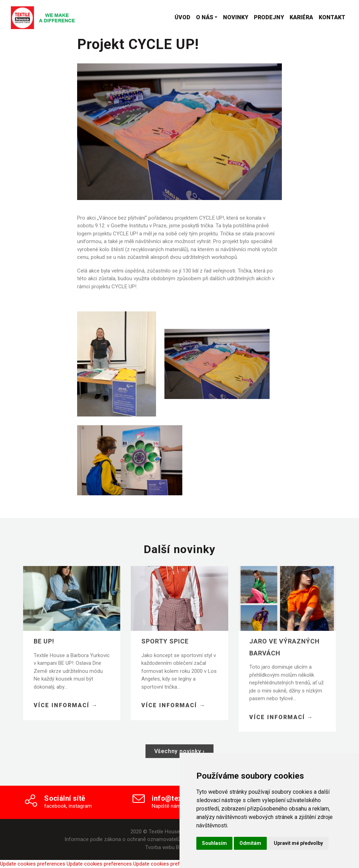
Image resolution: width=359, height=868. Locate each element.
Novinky (236, 17)
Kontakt (332, 17)
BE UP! (44, 651)
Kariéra (301, 17)
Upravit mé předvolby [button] (298, 843)
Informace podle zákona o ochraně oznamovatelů (122, 839)
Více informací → (66, 715)
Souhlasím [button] (214, 843)
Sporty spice (165, 651)
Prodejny (269, 17)
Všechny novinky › (180, 751)
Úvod (182, 17)
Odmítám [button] (250, 843)
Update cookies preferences (33, 864)
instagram (80, 806)
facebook (55, 806)
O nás (205, 17)
